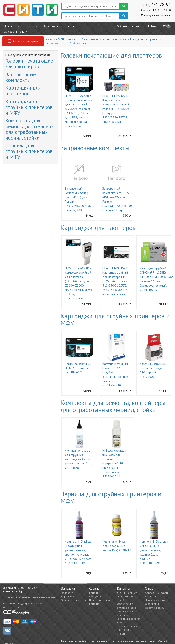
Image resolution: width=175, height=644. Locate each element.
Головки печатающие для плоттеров (29, 64)
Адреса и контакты (156, 593)
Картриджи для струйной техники (65, 43)
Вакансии (151, 596)
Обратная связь (155, 608)
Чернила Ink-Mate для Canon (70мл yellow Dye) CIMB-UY (117, 546)
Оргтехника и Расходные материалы (104, 39)
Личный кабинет (127, 593)
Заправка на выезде (74, 600)
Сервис (31, 26)
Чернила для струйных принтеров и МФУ (29, 151)
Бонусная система (128, 626)
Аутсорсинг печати (16, 32)
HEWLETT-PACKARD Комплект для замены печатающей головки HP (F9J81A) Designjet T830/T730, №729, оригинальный (116, 109)
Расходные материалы (144, 39)
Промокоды (124, 630)
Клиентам (51, 26)
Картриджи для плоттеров (23, 91)
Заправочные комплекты (21, 77)
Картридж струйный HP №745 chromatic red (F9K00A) (78, 368)
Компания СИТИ (54, 39)
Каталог (73, 39)
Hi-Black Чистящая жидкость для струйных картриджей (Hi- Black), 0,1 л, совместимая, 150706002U (114, 463)
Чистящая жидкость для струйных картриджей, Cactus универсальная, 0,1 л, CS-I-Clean (79, 459)
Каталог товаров (23, 41)
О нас (70, 26)
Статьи (121, 634)
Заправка (12, 26)
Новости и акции (155, 600)
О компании (152, 604)
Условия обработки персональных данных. (29, 597)
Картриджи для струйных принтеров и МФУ (29, 107)
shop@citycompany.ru (156, 15)
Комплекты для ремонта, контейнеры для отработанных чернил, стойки (30, 129)
